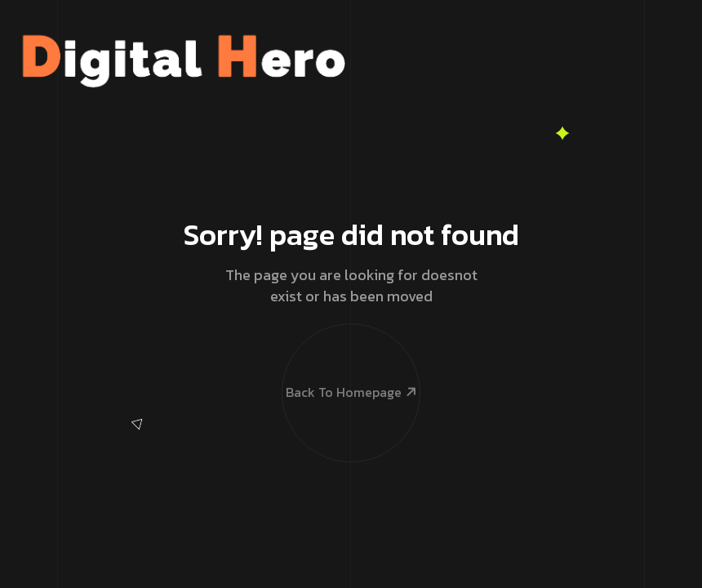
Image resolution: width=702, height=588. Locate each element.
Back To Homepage (350, 360)
